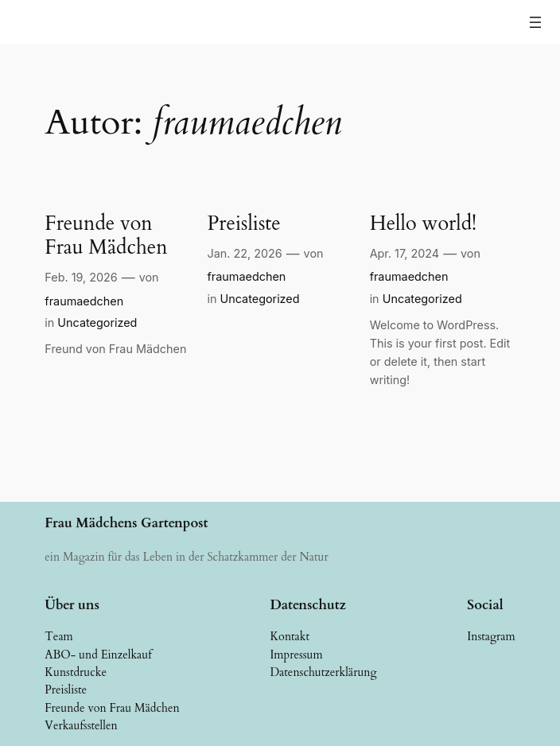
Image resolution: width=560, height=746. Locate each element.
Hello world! (423, 223)
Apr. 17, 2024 (405, 253)
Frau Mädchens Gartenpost (126, 523)
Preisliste (243, 223)
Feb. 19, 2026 (81, 277)
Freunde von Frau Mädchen (106, 235)
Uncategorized (97, 322)
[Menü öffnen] (535, 22)
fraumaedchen (84, 301)
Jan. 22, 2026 (244, 253)
